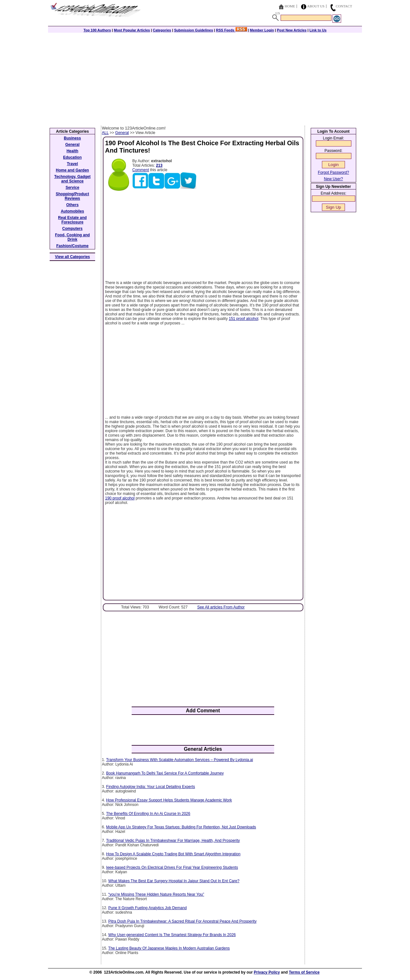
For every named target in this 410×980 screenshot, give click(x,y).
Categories (162, 30)
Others (73, 205)
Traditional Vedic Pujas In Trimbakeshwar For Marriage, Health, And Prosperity (173, 841)
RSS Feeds (231, 30)
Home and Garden (72, 170)
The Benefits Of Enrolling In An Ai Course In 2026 (148, 814)
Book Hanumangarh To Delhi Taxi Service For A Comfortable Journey (165, 773)
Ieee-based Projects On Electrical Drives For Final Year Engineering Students (172, 867)
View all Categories (73, 257)
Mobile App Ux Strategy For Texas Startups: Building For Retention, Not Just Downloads (181, 827)
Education (72, 157)
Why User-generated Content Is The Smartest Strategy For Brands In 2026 (172, 935)
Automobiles (73, 211)
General (122, 133)
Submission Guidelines (193, 30)
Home (290, 6)
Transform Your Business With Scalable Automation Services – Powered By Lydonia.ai (180, 760)
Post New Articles (292, 30)
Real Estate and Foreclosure (72, 220)
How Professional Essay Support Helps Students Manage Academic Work (169, 800)
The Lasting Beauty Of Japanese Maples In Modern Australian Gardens (169, 948)
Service (73, 188)
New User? (333, 179)
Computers (72, 229)
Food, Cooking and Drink (73, 237)
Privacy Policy (267, 972)
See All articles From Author (221, 607)
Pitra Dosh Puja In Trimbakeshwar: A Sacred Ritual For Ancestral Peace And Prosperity (182, 921)
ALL (105, 133)
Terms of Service (304, 972)
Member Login (262, 30)
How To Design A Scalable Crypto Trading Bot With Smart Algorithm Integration (173, 854)
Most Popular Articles (132, 30)
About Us (316, 6)
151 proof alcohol (243, 319)
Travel (73, 164)
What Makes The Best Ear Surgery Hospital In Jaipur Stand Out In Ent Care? (174, 881)
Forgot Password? (333, 172)
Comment (141, 170)
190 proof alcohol (120, 498)
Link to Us (318, 30)
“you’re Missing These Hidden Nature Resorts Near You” (156, 894)
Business (72, 138)
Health (73, 151)
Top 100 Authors (97, 30)
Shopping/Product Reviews (72, 196)
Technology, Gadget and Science (72, 179)
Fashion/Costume (73, 246)
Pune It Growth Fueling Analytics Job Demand (148, 908)
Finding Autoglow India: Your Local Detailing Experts (151, 787)
